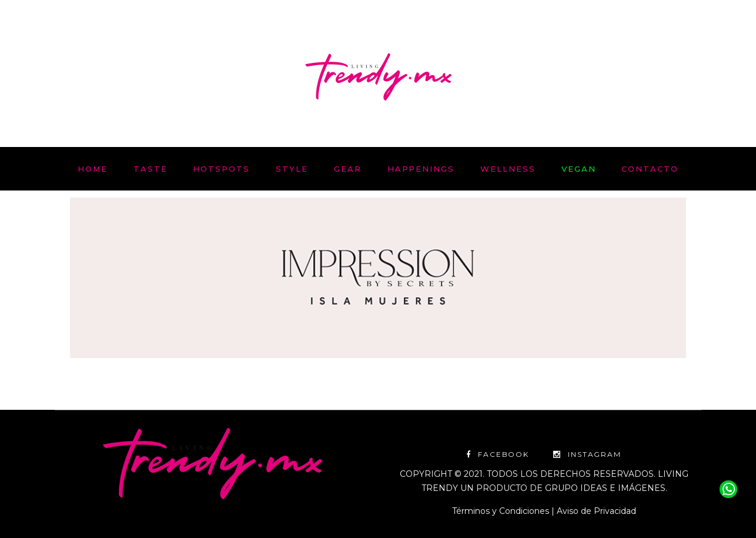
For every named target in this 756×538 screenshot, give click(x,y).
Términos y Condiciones (501, 511)
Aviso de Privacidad (596, 511)
